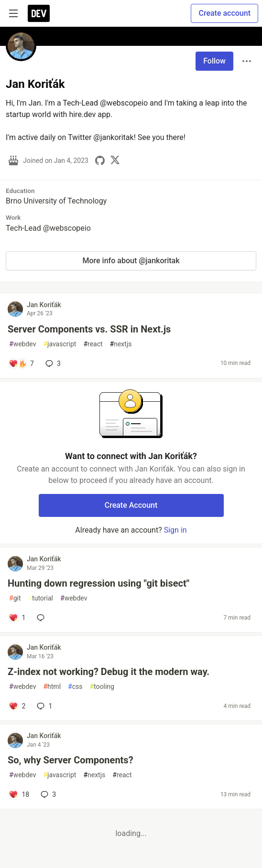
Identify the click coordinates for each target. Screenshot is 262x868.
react (93, 344)
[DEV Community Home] (39, 13)
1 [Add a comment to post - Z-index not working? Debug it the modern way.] (44, 706)
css (75, 687)
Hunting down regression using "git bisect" (98, 583)
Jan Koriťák (44, 305)
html (52, 687)
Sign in (175, 530)
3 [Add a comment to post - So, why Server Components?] (47, 794)
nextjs (121, 344)
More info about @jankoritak (131, 261)
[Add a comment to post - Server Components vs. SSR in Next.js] (21, 364)
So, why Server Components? (71, 760)
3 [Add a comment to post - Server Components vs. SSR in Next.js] (52, 364)
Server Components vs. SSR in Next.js (89, 329)
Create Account (131, 505)
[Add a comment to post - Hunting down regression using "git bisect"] (17, 618)
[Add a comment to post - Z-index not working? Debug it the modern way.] (17, 706)
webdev (22, 344)
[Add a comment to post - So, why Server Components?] (19, 794)
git (15, 598)
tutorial (40, 598)
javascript (60, 344)
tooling (102, 687)
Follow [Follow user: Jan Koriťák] (214, 61)
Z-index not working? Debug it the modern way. (109, 672)
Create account (224, 13)
